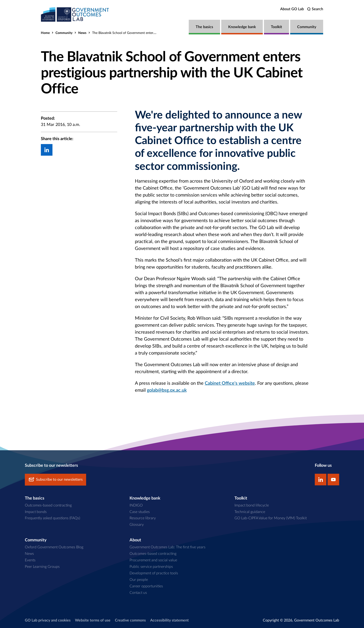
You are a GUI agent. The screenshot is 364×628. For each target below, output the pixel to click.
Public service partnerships (151, 566)
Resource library (143, 518)
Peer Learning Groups (42, 566)
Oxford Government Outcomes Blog (54, 547)
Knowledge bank (242, 27)
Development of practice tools (154, 573)
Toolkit (276, 27)
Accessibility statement (169, 620)
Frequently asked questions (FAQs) (52, 518)
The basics (204, 27)
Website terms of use (93, 620)
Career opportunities (146, 586)
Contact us (138, 592)
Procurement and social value (153, 560)
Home (45, 33)
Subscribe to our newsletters (55, 479)
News (82, 33)
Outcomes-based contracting (48, 505)
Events (30, 560)
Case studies (140, 512)
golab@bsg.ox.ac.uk (167, 390)
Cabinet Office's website (230, 383)
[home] (76, 15)
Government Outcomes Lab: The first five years (167, 547)
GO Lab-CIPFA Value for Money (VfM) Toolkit (271, 518)
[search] (315, 9)
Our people (139, 579)
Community (307, 27)
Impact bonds (36, 512)
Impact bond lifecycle (252, 505)
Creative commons (130, 620)
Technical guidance (250, 512)
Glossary (137, 525)
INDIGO (136, 505)
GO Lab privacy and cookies (48, 620)
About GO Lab (292, 9)
